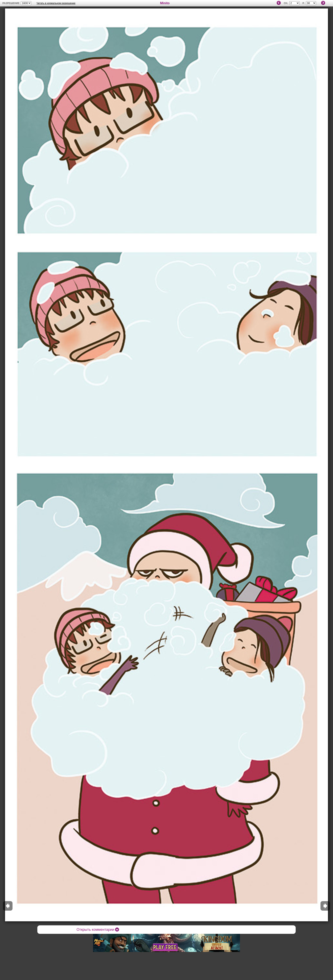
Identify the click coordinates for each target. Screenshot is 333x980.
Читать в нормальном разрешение (56, 3)
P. (304, 3)
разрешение (11, 3)
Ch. (286, 3)
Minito (165, 3)
